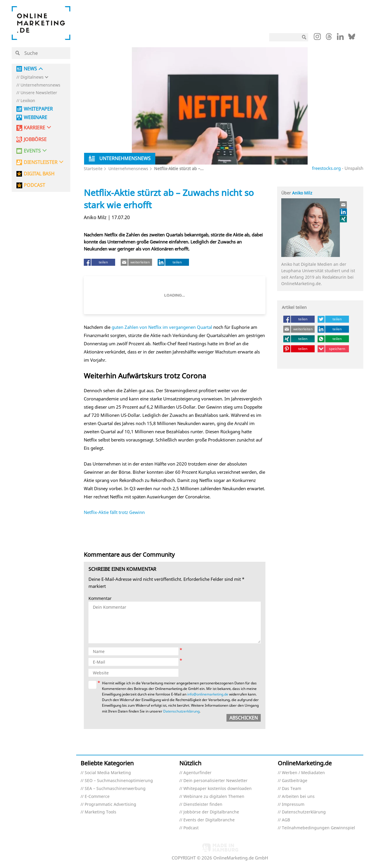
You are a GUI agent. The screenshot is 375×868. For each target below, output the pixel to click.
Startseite (93, 169)
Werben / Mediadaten (303, 773)
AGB (286, 820)
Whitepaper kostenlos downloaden (218, 789)
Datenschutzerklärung (181, 711)
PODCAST (34, 185)
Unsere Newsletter (39, 93)
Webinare (35, 117)
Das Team (292, 789)
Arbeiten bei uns (298, 797)
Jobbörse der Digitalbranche (211, 812)
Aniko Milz (302, 193)
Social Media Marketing (108, 773)
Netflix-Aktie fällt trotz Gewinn (114, 512)
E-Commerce (97, 797)
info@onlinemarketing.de (208, 694)
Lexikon (28, 101)
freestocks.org (326, 168)
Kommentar (100, 599)
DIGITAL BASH (39, 174)
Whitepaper (38, 109)
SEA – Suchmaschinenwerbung (115, 789)
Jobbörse (35, 139)
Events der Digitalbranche (209, 820)
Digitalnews (32, 77)
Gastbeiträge (295, 781)
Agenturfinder (197, 773)
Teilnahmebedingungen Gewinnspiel (318, 828)
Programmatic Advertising (110, 804)
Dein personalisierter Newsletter (215, 781)
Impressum (293, 804)
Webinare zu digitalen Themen (214, 797)
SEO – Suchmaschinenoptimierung (119, 781)
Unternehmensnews (40, 85)
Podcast (191, 828)
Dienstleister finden (203, 804)
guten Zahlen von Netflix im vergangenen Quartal (162, 327)
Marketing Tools (100, 812)
